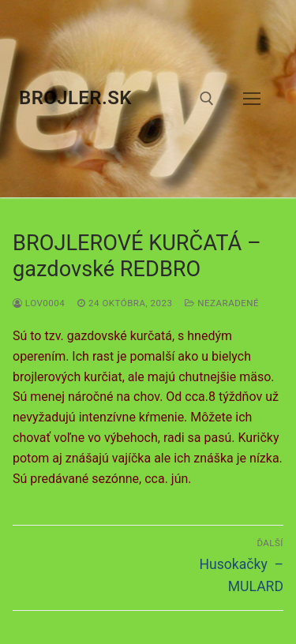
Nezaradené (222, 303)
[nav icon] (252, 99)
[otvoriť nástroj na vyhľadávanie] (207, 99)
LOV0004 (39, 303)
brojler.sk (75, 98)
